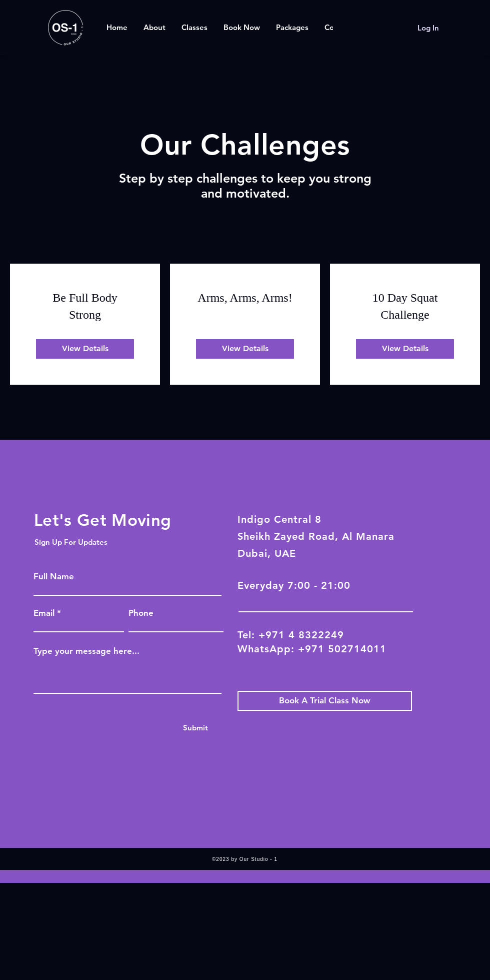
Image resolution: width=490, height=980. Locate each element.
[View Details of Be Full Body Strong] (85, 349)
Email (44, 613)
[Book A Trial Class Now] (325, 701)
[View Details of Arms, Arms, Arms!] (245, 349)
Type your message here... (86, 651)
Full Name (54, 577)
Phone (141, 613)
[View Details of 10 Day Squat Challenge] (405, 349)
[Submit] (195, 728)
